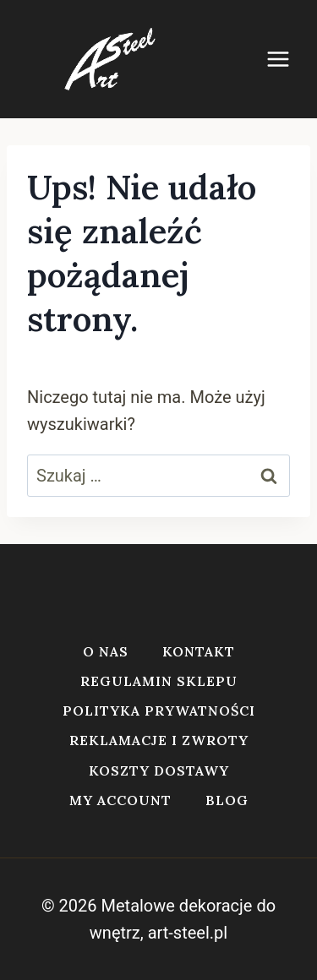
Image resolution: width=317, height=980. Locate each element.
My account (120, 800)
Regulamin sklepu (159, 681)
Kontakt (199, 651)
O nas (106, 651)
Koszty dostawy (159, 770)
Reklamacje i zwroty (159, 740)
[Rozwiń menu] (287, 59)
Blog (227, 800)
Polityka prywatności (159, 710)
